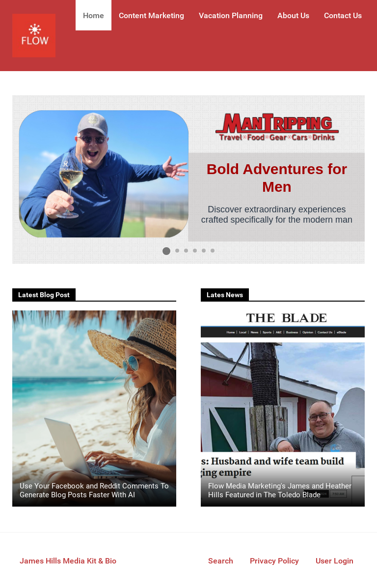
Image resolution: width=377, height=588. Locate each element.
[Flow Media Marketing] (34, 36)
